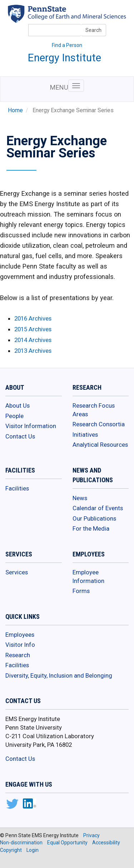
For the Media (91, 528)
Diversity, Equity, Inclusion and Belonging (59, 675)
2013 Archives (33, 351)
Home (15, 110)
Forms (81, 591)
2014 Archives (33, 340)
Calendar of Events (98, 508)
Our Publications (94, 518)
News (80, 498)
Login (33, 850)
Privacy (91, 835)
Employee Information (88, 577)
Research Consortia (99, 424)
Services (17, 572)
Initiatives (85, 435)
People (14, 416)
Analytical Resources (100, 445)
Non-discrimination (21, 843)
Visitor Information (31, 426)
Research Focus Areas (94, 410)
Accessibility (106, 843)
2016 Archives (33, 318)
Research (18, 655)
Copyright (11, 850)
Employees (20, 635)
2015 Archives (33, 329)
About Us (18, 405)
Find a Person (67, 45)
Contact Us (20, 436)
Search (93, 30)
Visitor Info (20, 645)
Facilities (17, 488)
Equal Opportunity (67, 843)
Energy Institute (64, 58)
